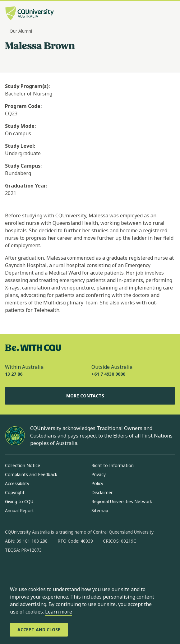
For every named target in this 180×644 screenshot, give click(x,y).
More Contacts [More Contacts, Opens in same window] (90, 396)
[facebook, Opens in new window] (12, 570)
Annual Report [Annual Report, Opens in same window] (19, 510)
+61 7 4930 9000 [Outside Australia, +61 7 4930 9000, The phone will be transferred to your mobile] (108, 374)
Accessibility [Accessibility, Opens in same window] (17, 483)
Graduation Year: (26, 186)
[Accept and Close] (39, 630)
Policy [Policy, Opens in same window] (97, 483)
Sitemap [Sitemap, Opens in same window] (100, 510)
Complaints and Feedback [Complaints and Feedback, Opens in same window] (31, 474)
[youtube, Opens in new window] (76, 570)
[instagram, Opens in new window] (28, 570)
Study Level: (20, 146)
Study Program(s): (27, 86)
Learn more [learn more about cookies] (59, 612)
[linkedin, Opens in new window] (44, 570)
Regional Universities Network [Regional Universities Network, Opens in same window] (122, 501)
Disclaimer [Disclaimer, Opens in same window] (102, 492)
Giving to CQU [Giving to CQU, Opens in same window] (19, 501)
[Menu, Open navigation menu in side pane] (170, 14)
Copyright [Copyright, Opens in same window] (15, 492)
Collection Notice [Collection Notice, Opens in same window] (23, 465)
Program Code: (23, 106)
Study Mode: (20, 126)
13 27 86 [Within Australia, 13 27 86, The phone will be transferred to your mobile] (14, 374)
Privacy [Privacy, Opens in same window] (99, 474)
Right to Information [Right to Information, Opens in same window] (113, 465)
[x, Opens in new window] (60, 570)
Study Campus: (23, 166)
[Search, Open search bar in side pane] (159, 14)
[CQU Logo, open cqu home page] (30, 14)
